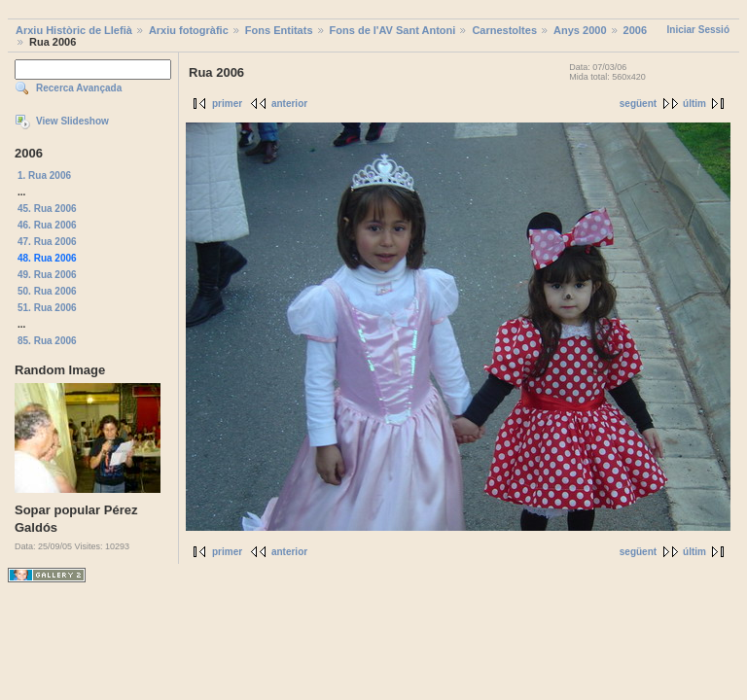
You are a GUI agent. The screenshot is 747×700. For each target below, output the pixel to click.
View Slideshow (72, 121)
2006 (635, 30)
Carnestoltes (504, 30)
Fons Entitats (279, 30)
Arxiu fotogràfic (189, 30)
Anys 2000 (580, 30)
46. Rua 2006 (47, 225)
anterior (289, 104)
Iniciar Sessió (698, 30)
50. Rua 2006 (47, 291)
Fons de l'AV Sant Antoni (393, 30)
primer (227, 104)
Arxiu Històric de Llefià (74, 30)
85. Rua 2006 (47, 341)
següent (638, 104)
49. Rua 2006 (47, 275)
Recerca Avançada (79, 88)
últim (694, 104)
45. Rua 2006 (47, 209)
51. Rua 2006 (47, 308)
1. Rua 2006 (44, 175)
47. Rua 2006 (47, 242)
